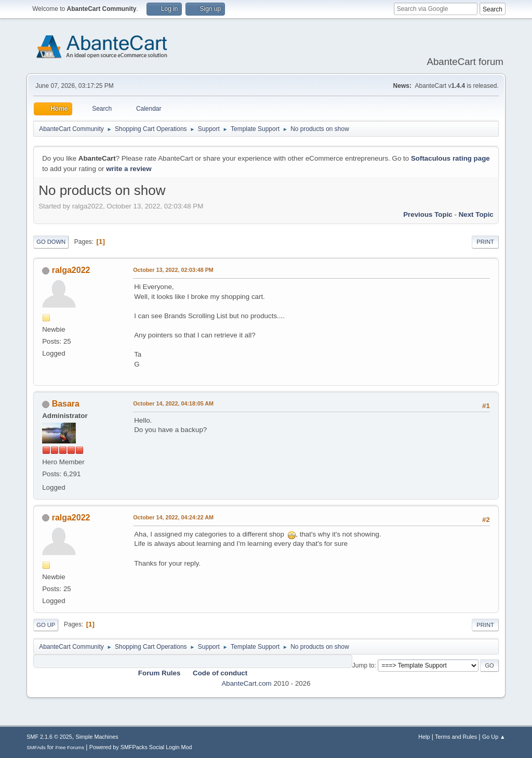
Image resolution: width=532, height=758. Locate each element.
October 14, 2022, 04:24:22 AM (173, 517)
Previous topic (428, 214)
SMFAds (36, 747)
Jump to (363, 665)
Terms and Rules (456, 737)
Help (424, 737)
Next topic (476, 214)
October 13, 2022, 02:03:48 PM (173, 270)
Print (485, 242)
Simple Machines (97, 737)
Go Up (46, 625)
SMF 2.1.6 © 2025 (49, 737)
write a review (129, 169)
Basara (66, 404)
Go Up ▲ (494, 737)
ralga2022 (71, 270)
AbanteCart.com (246, 683)
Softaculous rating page (450, 158)
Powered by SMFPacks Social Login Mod (141, 747)
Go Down (51, 242)
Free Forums (70, 747)
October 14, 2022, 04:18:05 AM (173, 403)
